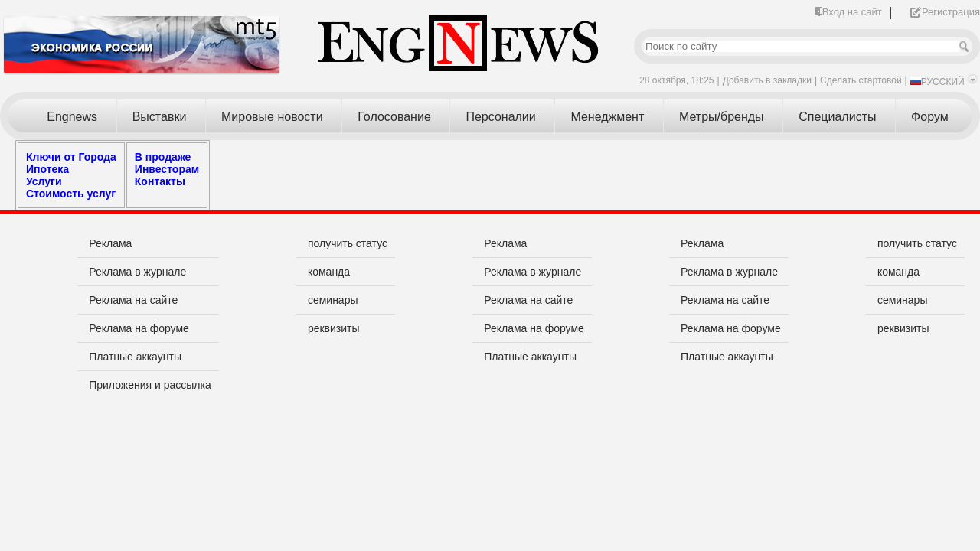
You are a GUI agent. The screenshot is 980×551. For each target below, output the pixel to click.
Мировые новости (272, 117)
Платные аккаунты (135, 357)
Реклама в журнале (137, 272)
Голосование (394, 117)
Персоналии (500, 117)
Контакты (160, 181)
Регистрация (951, 12)
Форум (930, 117)
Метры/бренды (722, 117)
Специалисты (837, 117)
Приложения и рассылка (150, 385)
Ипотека (47, 169)
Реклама (110, 243)
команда (329, 272)
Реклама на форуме (139, 328)
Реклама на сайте (133, 300)
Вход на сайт (852, 12)
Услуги (44, 181)
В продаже (163, 157)
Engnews (72, 117)
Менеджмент (607, 117)
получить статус (348, 243)
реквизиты (334, 328)
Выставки (160, 117)
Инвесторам (167, 169)
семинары (333, 300)
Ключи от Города (71, 157)
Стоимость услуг (71, 194)
